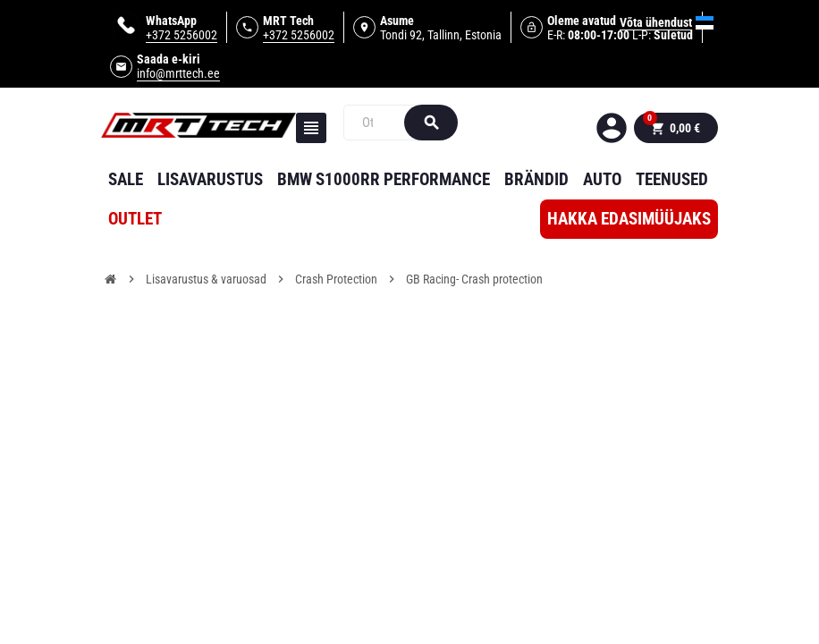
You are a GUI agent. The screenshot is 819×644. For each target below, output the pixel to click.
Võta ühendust (656, 22)
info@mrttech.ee (178, 73)
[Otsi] (382, 123)
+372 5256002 (182, 35)
